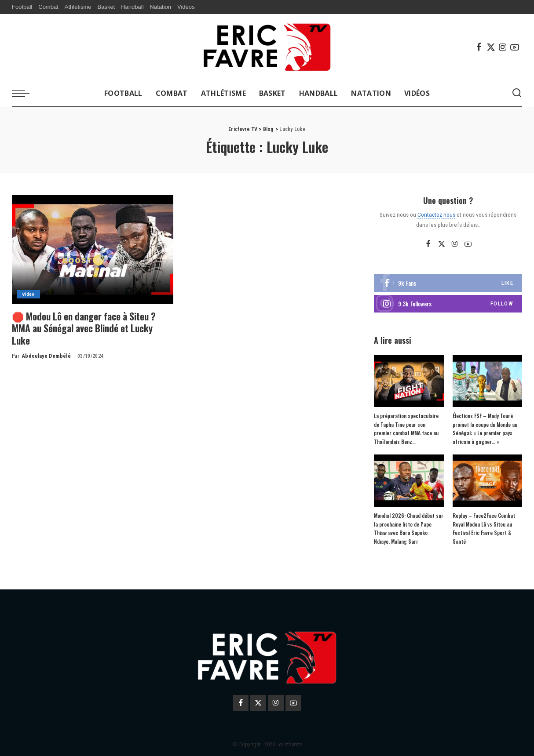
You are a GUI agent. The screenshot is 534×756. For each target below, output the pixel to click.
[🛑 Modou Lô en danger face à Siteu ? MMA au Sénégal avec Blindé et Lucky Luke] (93, 249)
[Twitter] (491, 47)
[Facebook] (479, 47)
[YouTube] (515, 47)
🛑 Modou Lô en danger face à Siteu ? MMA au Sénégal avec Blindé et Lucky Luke (86, 328)
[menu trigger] (25, 93)
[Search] (517, 93)
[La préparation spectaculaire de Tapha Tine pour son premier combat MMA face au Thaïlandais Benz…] (409, 381)
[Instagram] (503, 47)
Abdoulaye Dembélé (46, 356)
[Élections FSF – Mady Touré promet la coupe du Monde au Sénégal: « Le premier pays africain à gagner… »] (487, 381)
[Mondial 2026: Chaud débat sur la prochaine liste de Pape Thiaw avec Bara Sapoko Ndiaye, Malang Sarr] (409, 481)
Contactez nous (436, 214)
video (29, 294)
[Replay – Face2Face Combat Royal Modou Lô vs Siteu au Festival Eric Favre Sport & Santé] (487, 481)
